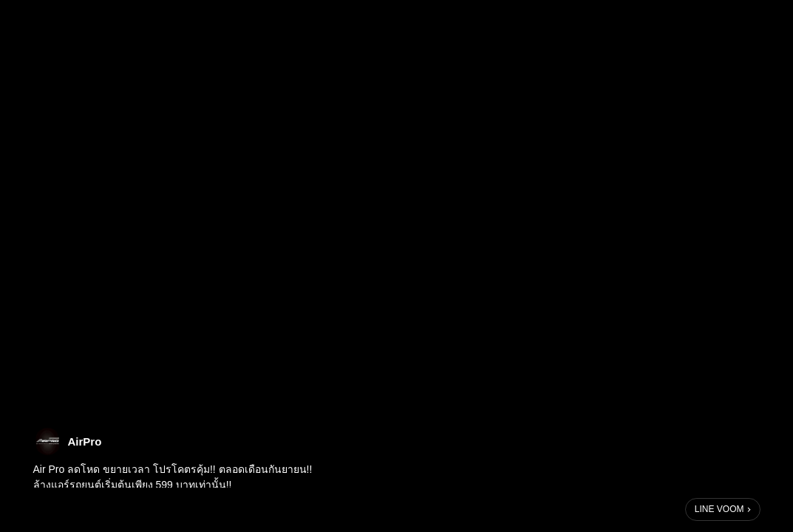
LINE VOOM (719, 509)
